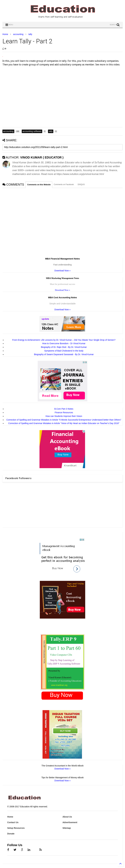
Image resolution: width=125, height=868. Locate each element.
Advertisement (70, 822)
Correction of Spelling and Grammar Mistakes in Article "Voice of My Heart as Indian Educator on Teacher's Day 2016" (64, 423)
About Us (67, 817)
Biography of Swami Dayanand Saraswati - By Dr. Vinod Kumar (64, 354)
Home (5, 34)
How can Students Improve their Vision (64, 416)
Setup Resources (16, 828)
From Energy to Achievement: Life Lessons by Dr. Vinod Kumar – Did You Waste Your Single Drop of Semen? (64, 340)
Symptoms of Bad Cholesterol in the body (64, 351)
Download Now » (63, 271)
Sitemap (67, 828)
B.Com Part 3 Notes (64, 409)
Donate (11, 834)
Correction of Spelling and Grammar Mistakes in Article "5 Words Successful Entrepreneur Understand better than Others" (64, 420)
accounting (18, 34)
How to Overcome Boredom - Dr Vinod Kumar (64, 343)
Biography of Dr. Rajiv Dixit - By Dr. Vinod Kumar (64, 347)
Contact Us (13, 822)
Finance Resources (64, 412)
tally (30, 34)
